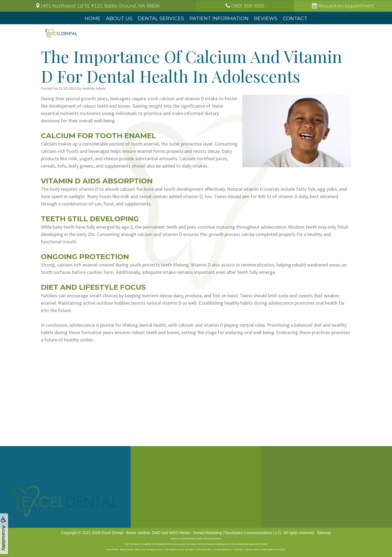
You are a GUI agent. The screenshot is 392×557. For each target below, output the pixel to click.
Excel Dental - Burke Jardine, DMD (131, 533)
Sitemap (324, 533)
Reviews (266, 19)
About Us (119, 19)
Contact (295, 19)
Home (93, 19)
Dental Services (161, 19)
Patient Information (219, 19)
